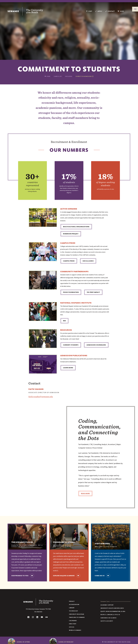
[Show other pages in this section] (84, 76)
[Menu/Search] (135, 9)
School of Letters (23, 642)
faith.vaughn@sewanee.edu (41, 397)
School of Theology (66, 642)
